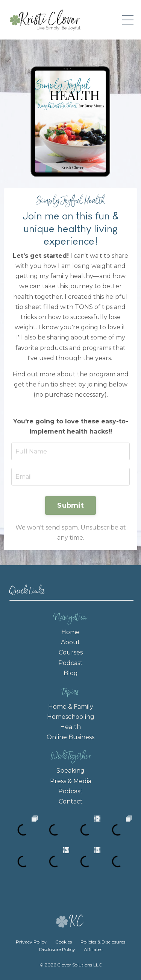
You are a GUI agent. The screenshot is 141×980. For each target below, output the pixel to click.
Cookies (64, 942)
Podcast (70, 663)
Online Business (70, 737)
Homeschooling (71, 717)
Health (70, 727)
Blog (71, 673)
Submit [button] (70, 505)
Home (70, 632)
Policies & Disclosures (103, 942)
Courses (71, 652)
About (70, 642)
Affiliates (93, 949)
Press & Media (71, 781)
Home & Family (71, 707)
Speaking (70, 771)
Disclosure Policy (57, 949)
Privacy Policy (32, 942)
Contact (71, 801)
